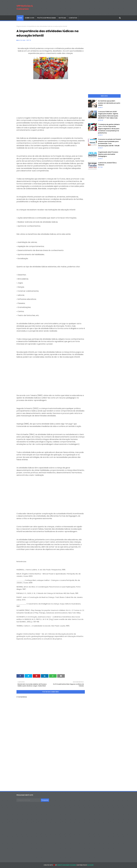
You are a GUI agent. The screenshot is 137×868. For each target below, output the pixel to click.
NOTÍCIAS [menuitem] (62, 18)
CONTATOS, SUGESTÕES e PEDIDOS (107, 164)
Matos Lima (22, 40)
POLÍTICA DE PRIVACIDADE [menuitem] (46, 18)
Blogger (90, 865)
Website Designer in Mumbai (67, 865)
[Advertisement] (51, 95)
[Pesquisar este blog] (29, 800)
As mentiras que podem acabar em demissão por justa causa (109, 103)
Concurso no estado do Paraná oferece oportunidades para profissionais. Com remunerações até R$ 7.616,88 (109, 142)
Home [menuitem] (20, 18)
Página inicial (21, 26)
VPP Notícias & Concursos (25, 7)
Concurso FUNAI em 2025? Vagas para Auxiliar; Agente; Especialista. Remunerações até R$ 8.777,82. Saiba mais (108, 115)
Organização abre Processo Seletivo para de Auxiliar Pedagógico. (108, 154)
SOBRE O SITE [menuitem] (30, 18)
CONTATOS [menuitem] (73, 18)
